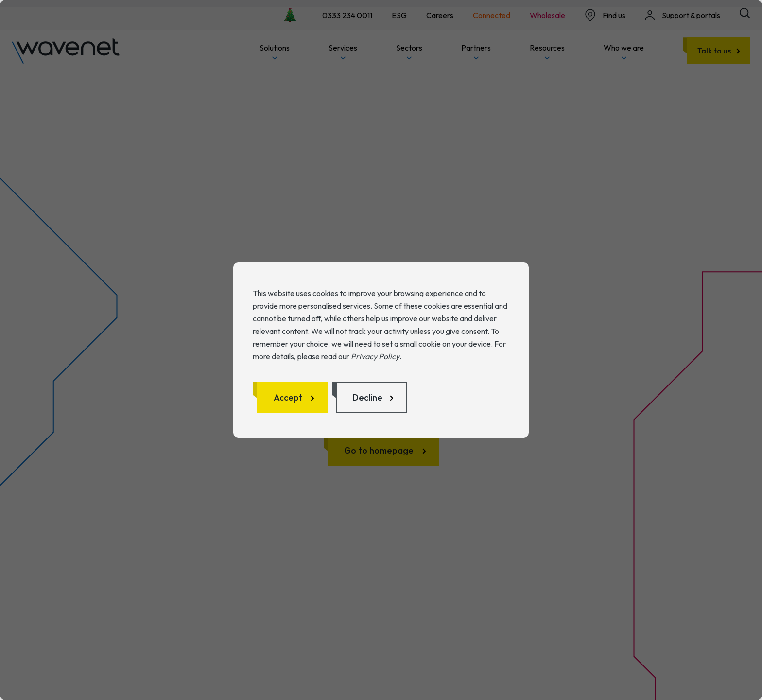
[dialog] (381, 350)
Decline (367, 397)
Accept (288, 397)
